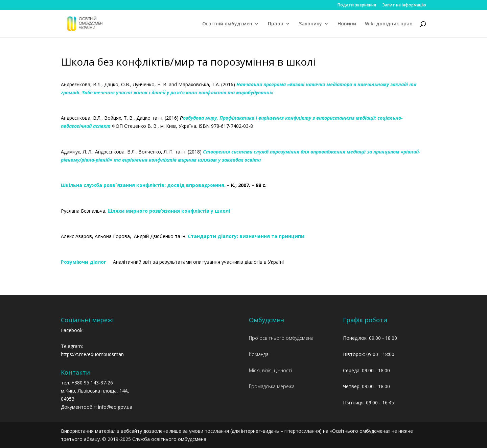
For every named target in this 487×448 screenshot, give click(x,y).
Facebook (72, 330)
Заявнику (310, 24)
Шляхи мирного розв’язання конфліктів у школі (169, 211)
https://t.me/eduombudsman (92, 354)
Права (276, 24)
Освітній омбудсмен (227, 24)
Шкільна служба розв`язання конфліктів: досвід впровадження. (143, 185)
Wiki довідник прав (389, 24)
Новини (347, 24)
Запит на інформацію (404, 5)
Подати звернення (357, 5)
